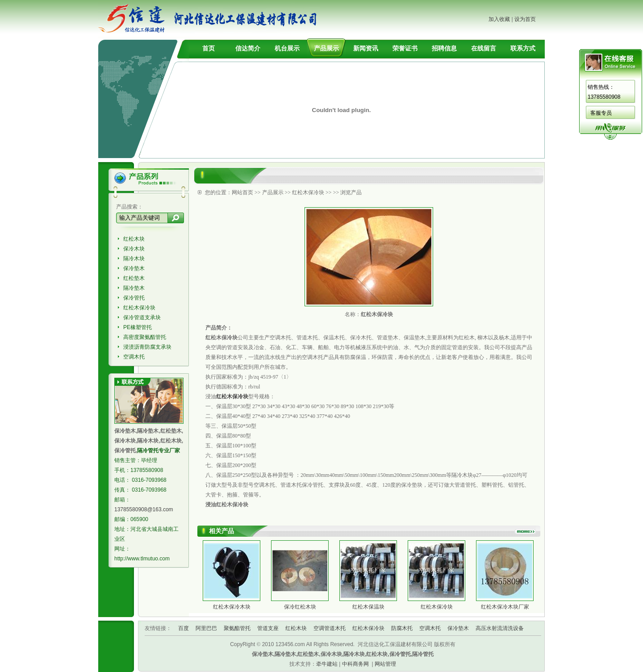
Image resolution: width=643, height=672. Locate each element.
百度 (184, 628)
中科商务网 (355, 664)
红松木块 (134, 239)
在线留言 (484, 48)
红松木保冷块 (139, 308)
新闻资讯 (366, 48)
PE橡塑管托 (138, 327)
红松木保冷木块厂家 (505, 607)
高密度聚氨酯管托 (145, 337)
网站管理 (385, 664)
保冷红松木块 (300, 607)
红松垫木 (134, 278)
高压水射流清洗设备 (500, 628)
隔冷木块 (134, 259)
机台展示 (287, 48)
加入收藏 (499, 19)
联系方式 (523, 48)
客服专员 (601, 113)
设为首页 (525, 19)
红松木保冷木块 (232, 607)
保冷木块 (134, 249)
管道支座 (268, 628)
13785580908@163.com (144, 509)
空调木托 (134, 357)
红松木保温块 (368, 607)
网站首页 (242, 192)
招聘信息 (444, 48)
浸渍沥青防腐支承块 (147, 347)
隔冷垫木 (134, 288)
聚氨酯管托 (237, 628)
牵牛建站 (327, 664)
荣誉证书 (405, 48)
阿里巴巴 (206, 628)
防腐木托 (402, 628)
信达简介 (248, 48)
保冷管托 (134, 298)
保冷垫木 (134, 268)
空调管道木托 (330, 628)
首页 (209, 48)
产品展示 (326, 48)
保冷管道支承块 (142, 317)
